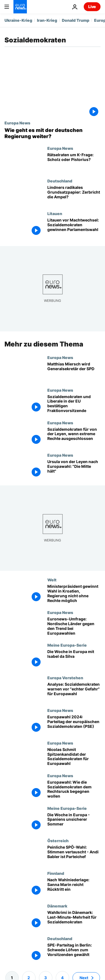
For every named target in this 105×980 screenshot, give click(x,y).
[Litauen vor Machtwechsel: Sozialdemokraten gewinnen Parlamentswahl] (74, 227)
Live (92, 7)
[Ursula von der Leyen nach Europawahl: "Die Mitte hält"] (74, 469)
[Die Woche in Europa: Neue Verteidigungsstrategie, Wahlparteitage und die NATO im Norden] (74, 659)
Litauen (55, 213)
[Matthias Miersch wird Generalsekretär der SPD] (74, 371)
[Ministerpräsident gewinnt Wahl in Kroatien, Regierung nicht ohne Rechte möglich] (74, 594)
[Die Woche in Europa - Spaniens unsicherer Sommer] (74, 822)
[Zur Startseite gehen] (20, 7)
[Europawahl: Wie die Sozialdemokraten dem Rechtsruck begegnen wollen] (74, 790)
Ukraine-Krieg (18, 20)
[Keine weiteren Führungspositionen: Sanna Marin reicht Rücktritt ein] (74, 887)
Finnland (56, 873)
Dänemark (57, 906)
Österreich (58, 841)
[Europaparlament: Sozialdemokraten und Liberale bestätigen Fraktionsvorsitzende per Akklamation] (74, 404)
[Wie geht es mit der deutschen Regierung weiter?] (53, 133)
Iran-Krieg (47, 20)
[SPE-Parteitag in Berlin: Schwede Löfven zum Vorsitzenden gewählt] (74, 953)
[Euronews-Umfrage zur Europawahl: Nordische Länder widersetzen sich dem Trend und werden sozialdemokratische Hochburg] (74, 626)
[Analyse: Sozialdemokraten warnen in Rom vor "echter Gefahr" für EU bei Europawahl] (74, 692)
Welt (52, 580)
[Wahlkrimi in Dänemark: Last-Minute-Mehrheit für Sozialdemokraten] (74, 920)
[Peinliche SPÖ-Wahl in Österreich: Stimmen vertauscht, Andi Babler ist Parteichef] (74, 855)
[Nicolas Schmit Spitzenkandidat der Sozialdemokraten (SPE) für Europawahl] (74, 757)
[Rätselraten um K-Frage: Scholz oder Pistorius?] (74, 162)
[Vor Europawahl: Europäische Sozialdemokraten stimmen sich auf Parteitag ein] (74, 724)
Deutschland (60, 181)
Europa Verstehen (65, 678)
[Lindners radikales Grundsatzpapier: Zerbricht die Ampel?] (74, 195)
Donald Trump (76, 20)
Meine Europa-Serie (67, 645)
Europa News (17, 123)
